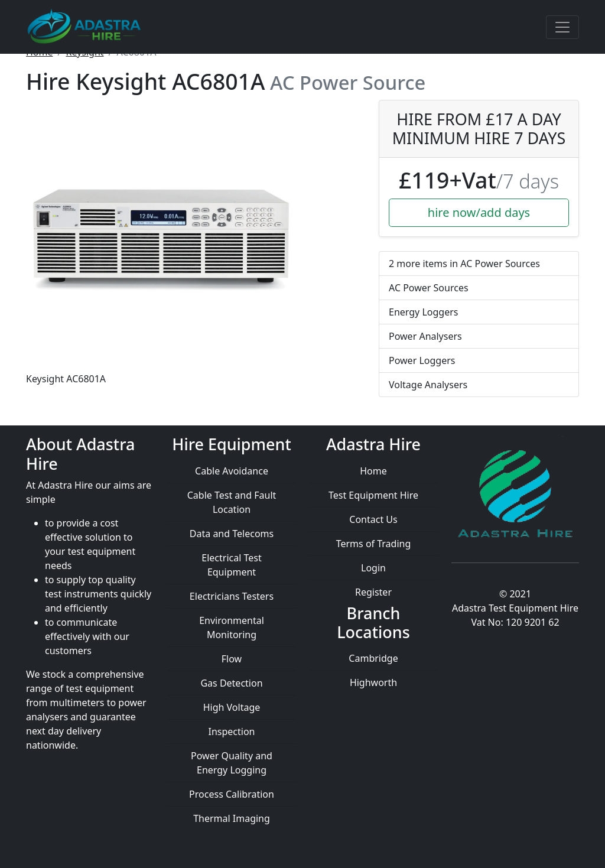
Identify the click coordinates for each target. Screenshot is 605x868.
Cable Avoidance (232, 471)
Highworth (373, 682)
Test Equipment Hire (373, 495)
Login (373, 568)
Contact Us (373, 519)
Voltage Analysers (428, 385)
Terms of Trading (374, 544)
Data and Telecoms (232, 534)
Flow (232, 659)
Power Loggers (422, 360)
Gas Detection (231, 683)
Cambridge (373, 658)
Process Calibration (232, 794)
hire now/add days (479, 212)
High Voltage (232, 707)
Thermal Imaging (232, 818)
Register (373, 592)
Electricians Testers (232, 596)
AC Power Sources (429, 288)
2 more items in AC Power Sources (464, 264)
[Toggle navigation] (562, 27)
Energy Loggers (423, 312)
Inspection (232, 732)
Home (373, 471)
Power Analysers (425, 336)
